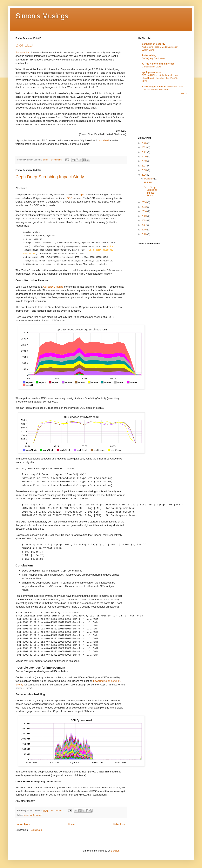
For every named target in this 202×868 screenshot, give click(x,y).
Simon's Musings (42, 16)
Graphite (59, 287)
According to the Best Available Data (162, 87)
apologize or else (151, 72)
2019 (145, 161)
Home (71, 824)
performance (36, 815)
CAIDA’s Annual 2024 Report (156, 90)
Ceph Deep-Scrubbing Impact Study (50, 177)
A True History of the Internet (158, 64)
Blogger (115, 851)
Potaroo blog (149, 55)
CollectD (48, 287)
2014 (145, 202)
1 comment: (56, 160)
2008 (145, 221)
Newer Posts (23, 824)
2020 (145, 157)
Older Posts (119, 824)
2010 (145, 211)
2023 (145, 147)
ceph (27, 815)
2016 (145, 170)
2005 (145, 234)
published (103, 140)
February (149, 179)
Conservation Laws (151, 67)
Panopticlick (22, 52)
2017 (145, 166)
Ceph (81, 194)
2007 (145, 225)
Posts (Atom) (36, 830)
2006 (145, 230)
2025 (145, 143)
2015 (145, 175)
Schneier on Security (154, 44)
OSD (70, 198)
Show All (183, 94)
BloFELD (24, 45)
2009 (145, 216)
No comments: (58, 810)
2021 (145, 152)
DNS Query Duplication (153, 58)
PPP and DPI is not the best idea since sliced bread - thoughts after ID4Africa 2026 (161, 78)
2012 (145, 207)
